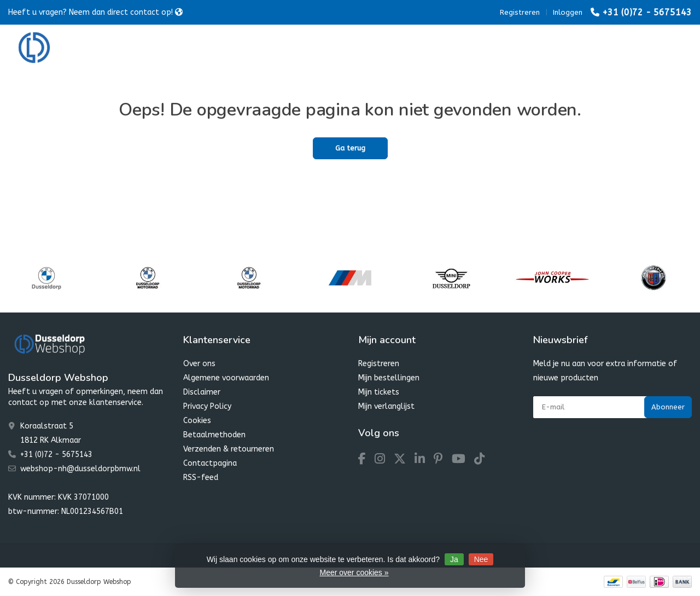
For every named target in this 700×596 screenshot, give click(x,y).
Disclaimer (202, 392)
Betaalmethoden (214, 435)
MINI (297, 49)
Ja (454, 559)
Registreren (520, 12)
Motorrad (248, 49)
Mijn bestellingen (389, 378)
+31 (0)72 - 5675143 (647, 12)
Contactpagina (210, 463)
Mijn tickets (379, 392)
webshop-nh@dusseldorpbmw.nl (80, 469)
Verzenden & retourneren (229, 449)
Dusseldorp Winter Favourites (383, 49)
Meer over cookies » (354, 572)
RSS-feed (201, 478)
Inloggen (568, 12)
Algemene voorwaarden (226, 378)
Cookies (197, 421)
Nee (481, 559)
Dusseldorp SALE (489, 49)
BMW (197, 49)
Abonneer (668, 407)
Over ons (199, 364)
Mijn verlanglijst (386, 406)
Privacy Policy (207, 406)
